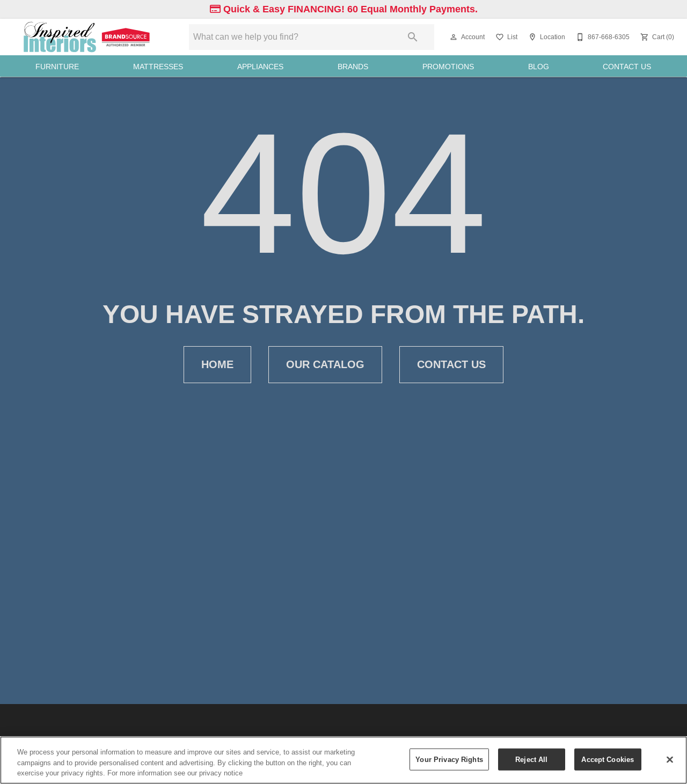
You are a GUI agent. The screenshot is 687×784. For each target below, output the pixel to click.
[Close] (670, 759)
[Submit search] (413, 37)
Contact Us (627, 67)
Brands (353, 67)
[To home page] (88, 37)
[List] (505, 37)
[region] (343, 760)
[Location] (546, 37)
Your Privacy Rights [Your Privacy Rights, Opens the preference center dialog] (449, 759)
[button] (454, 37)
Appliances (260, 67)
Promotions (448, 67)
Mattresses (158, 67)
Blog (539, 67)
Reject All (531, 759)
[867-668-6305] (602, 37)
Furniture (57, 67)
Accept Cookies (608, 759)
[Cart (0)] (656, 37)
